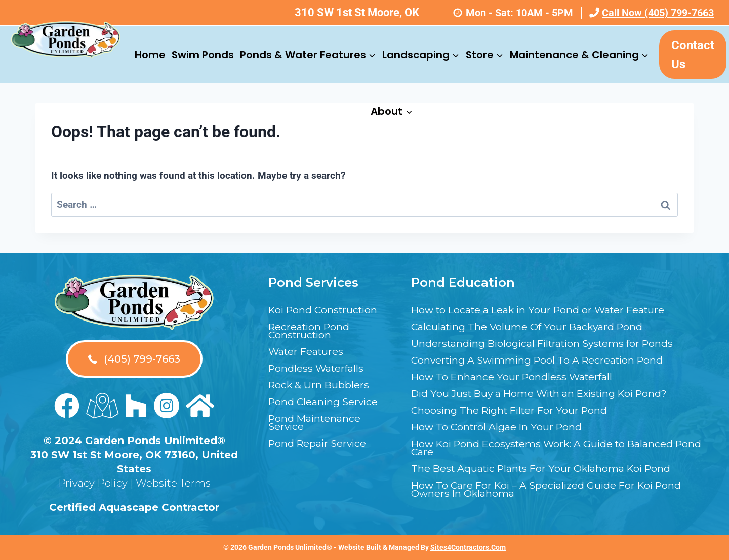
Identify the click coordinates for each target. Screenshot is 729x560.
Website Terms (173, 483)
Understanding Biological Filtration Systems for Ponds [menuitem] (547, 343)
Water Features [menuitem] (307, 351)
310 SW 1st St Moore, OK (357, 12)
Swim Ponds (203, 55)
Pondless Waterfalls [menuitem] (317, 368)
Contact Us (693, 55)
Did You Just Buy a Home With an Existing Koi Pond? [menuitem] (545, 393)
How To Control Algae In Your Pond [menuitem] (498, 427)
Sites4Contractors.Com (468, 547)
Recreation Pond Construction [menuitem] (311, 331)
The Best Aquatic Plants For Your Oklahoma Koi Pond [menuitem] (545, 468)
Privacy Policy (93, 483)
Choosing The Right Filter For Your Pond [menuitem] (513, 410)
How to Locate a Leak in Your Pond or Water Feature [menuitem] (542, 310)
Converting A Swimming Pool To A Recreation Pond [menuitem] (541, 360)
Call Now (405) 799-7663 (652, 13)
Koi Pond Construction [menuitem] (326, 310)
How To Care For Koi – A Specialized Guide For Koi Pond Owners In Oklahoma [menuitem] (550, 489)
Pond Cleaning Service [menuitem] (325, 402)
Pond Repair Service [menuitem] (319, 443)
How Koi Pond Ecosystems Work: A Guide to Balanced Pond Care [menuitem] (546, 448)
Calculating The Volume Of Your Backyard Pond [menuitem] (530, 327)
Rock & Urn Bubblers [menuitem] (320, 385)
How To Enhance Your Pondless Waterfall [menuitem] (514, 377)
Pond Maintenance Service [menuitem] (316, 422)
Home (150, 55)
